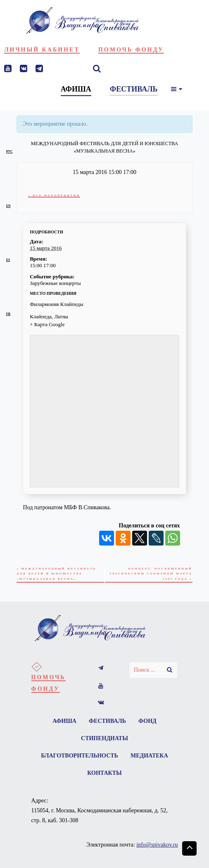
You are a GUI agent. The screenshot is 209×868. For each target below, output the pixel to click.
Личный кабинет (42, 50)
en (8, 206)
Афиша (63, 723)
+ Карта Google (47, 324)
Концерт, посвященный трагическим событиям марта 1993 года (158, 575)
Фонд (149, 723)
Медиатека (150, 760)
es (8, 260)
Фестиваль (107, 723)
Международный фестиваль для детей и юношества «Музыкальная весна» (59, 575)
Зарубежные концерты (55, 283)
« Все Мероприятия (56, 195)
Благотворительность (79, 760)
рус (9, 152)
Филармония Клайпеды (56, 304)
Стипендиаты (104, 742)
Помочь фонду (131, 50)
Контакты (104, 778)
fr (8, 314)
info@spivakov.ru (157, 850)
